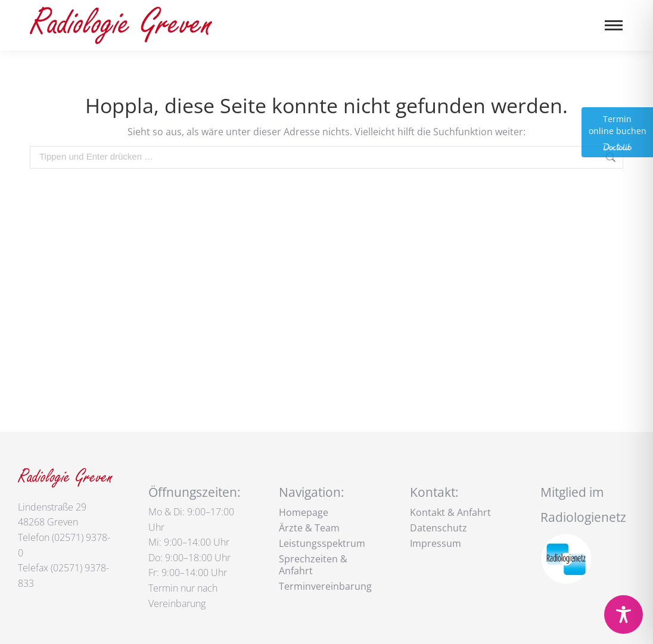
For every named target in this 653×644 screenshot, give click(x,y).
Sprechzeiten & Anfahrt (313, 565)
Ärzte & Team (309, 528)
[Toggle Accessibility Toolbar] (624, 615)
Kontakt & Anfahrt (450, 512)
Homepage (304, 512)
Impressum (436, 543)
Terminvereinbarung (325, 586)
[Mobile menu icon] (614, 25)
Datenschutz (439, 528)
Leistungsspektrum (322, 543)
